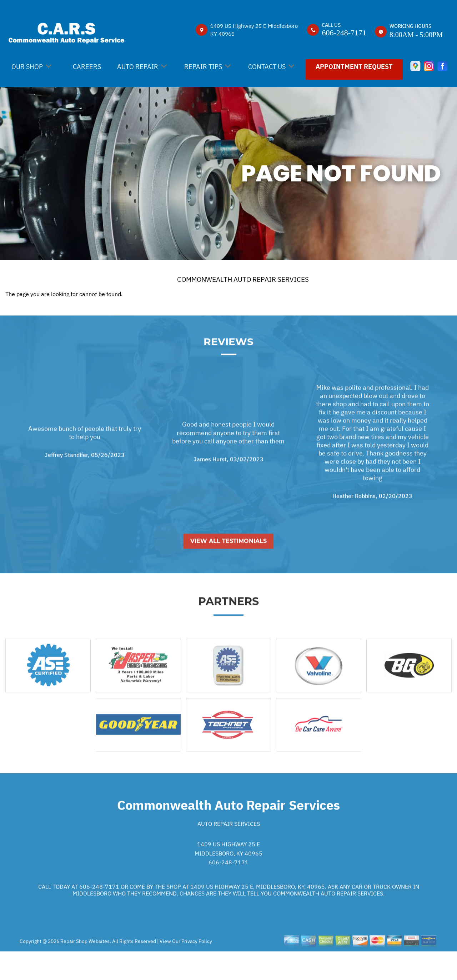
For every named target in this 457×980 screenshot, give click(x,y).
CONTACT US (267, 67)
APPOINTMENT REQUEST (354, 67)
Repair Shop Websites (84, 967)
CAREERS (87, 67)
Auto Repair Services (229, 850)
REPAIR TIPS (203, 67)
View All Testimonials (228, 568)
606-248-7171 (344, 33)
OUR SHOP (27, 67)
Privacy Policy (197, 967)
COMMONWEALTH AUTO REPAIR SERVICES (243, 279)
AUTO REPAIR (138, 67)
